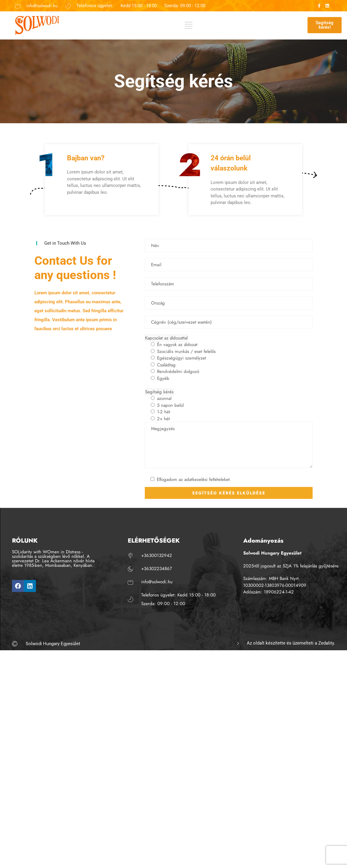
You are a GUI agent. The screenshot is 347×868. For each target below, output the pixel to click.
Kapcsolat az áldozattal (166, 338)
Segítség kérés (159, 392)
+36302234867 (157, 569)
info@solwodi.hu (42, 6)
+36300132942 (157, 555)
